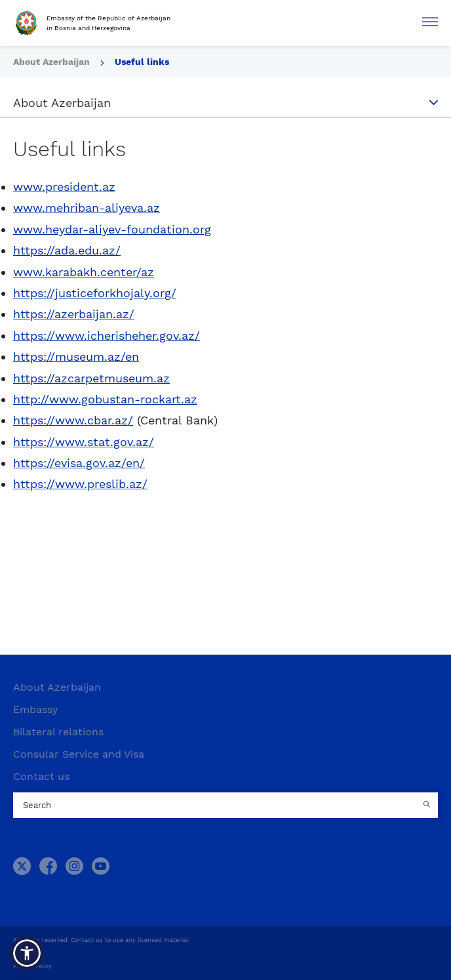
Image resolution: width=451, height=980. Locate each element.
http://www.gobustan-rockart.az (105, 399)
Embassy (35, 709)
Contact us (41, 776)
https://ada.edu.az (64, 250)
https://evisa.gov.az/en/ (79, 463)
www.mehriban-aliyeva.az (87, 208)
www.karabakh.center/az (84, 272)
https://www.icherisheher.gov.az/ (107, 336)
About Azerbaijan (57, 687)
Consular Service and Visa (79, 754)
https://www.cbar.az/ (73, 420)
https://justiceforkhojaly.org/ (95, 293)
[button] (27, 953)
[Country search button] (428, 806)
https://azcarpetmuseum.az (91, 378)
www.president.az (64, 187)
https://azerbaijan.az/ (74, 314)
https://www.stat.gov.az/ (84, 442)
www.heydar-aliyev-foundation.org (112, 229)
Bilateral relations (58, 732)
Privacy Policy (32, 966)
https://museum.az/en (76, 357)
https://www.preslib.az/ (80, 484)
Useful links (142, 62)
